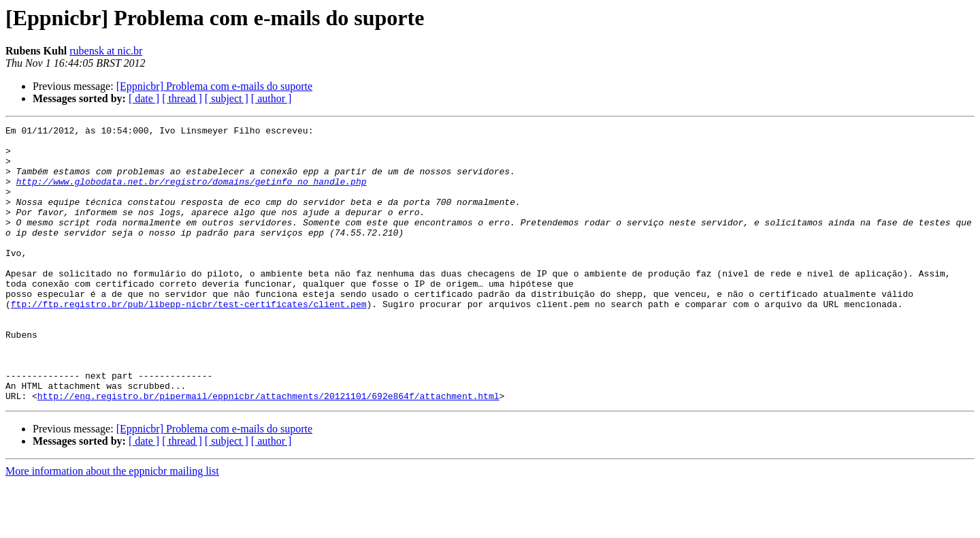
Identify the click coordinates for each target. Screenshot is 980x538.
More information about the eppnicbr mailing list (112, 526)
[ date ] (144, 98)
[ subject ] (227, 98)
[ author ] (272, 98)
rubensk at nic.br (106, 51)
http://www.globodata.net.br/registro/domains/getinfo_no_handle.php (192, 193)
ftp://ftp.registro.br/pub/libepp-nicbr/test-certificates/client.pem (189, 341)
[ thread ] (182, 98)
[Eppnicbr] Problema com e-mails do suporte (214, 86)
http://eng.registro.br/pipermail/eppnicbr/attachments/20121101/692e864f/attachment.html (268, 451)
